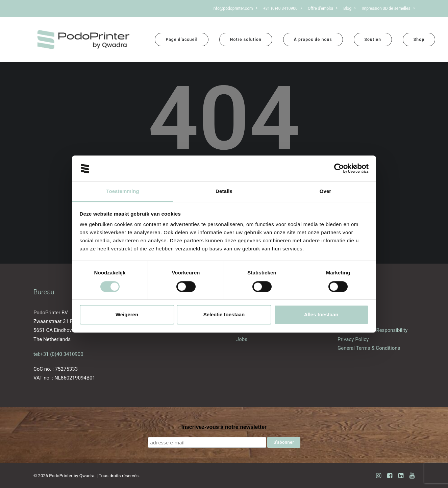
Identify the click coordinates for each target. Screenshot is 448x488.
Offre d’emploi (323, 8)
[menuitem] (236, 8)
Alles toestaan (321, 314)
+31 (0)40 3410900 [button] (282, 8)
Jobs (242, 339)
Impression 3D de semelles (388, 8)
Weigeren (127, 314)
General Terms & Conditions (369, 348)
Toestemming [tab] (123, 191)
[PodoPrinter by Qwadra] (83, 40)
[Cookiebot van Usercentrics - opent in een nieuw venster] (339, 169)
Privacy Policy (353, 339)
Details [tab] (224, 191)
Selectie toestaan (224, 314)
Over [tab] (326, 191)
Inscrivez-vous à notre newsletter (224, 427)
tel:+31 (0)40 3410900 (58, 354)
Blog (349, 8)
